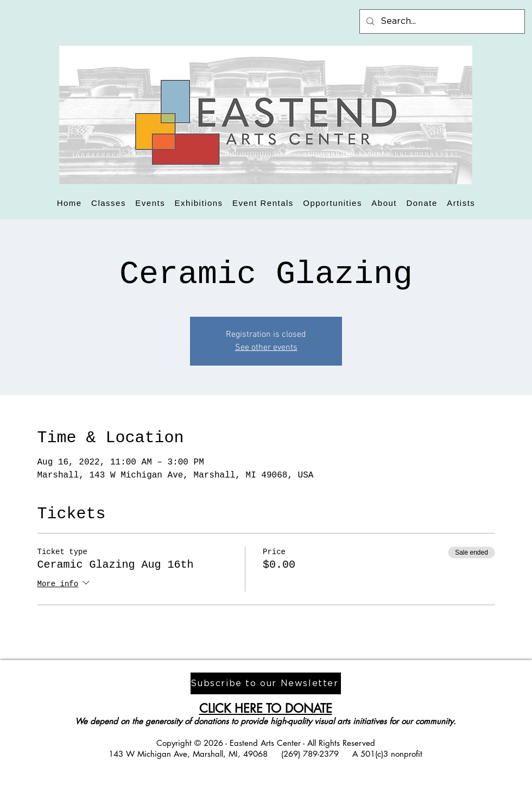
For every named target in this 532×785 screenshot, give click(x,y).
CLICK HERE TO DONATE (266, 708)
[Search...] (441, 21)
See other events (266, 348)
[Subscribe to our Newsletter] (266, 683)
